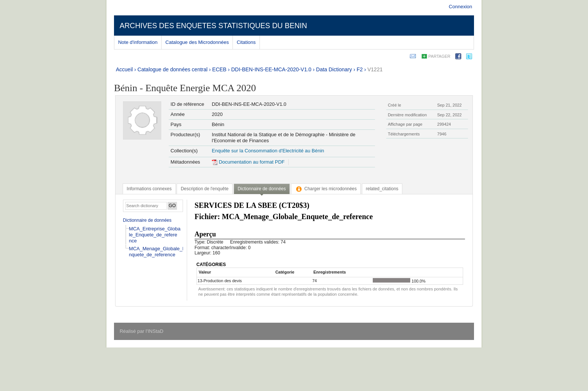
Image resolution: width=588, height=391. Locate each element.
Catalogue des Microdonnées (197, 42)
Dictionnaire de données (147, 220)
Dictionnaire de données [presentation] (262, 189)
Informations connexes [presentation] (149, 189)
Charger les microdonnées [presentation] (326, 189)
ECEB (219, 69)
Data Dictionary (334, 69)
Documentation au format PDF (248, 162)
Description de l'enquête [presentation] (205, 189)
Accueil (124, 69)
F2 (360, 69)
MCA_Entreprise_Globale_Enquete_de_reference (155, 235)
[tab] (149, 189)
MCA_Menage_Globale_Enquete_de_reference (157, 252)
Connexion (460, 7)
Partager (439, 56)
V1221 (375, 69)
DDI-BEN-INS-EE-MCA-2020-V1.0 (271, 69)
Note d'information (138, 42)
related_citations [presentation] (382, 189)
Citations (246, 42)
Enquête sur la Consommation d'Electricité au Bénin (268, 151)
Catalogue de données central (173, 69)
